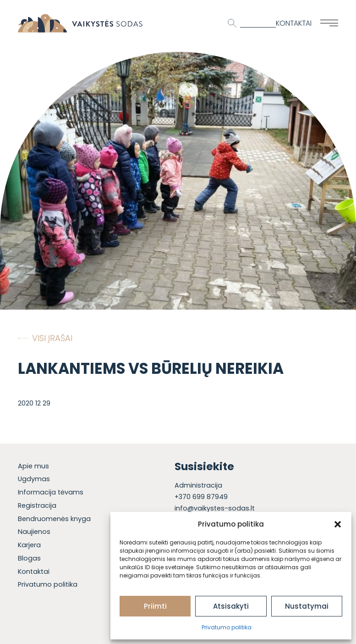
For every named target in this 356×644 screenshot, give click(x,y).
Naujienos (34, 532)
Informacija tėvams (51, 492)
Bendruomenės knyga (54, 519)
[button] (338, 524)
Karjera (29, 545)
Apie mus (33, 466)
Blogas (29, 558)
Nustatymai (307, 606)
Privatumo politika (227, 627)
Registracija (37, 505)
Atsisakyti (231, 606)
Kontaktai (294, 23)
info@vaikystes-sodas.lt (215, 508)
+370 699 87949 (201, 497)
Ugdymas (34, 479)
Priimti (155, 606)
